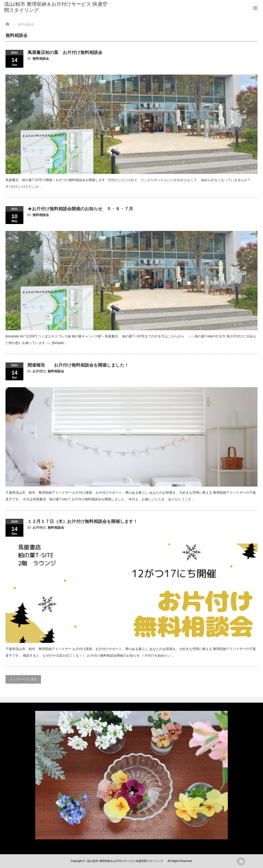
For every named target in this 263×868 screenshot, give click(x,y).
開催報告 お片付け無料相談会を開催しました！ (78, 365)
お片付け (39, 371)
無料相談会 (41, 59)
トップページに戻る (23, 679)
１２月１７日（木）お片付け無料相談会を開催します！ (83, 521)
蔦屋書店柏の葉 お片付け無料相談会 (65, 52)
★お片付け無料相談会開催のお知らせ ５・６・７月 (80, 209)
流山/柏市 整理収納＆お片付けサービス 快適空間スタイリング (56, 7)
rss (241, 861)
